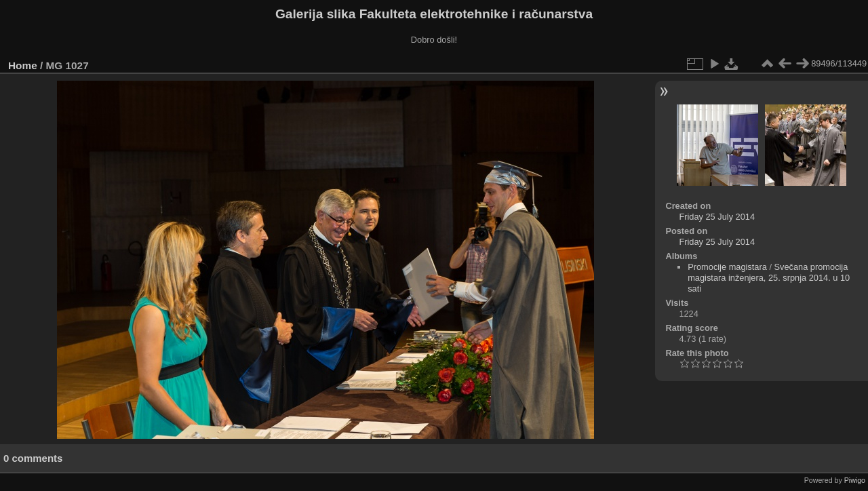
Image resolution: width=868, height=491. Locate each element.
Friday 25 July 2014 (717, 217)
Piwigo (855, 480)
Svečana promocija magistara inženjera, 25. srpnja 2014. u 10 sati (769, 278)
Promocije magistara (727, 267)
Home (23, 65)
